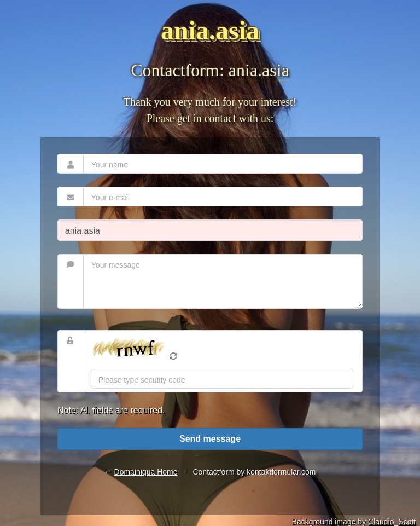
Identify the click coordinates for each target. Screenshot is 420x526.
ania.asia (259, 70)
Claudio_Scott (392, 522)
